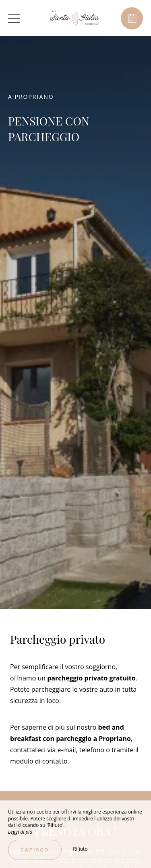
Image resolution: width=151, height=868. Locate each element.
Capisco (35, 850)
